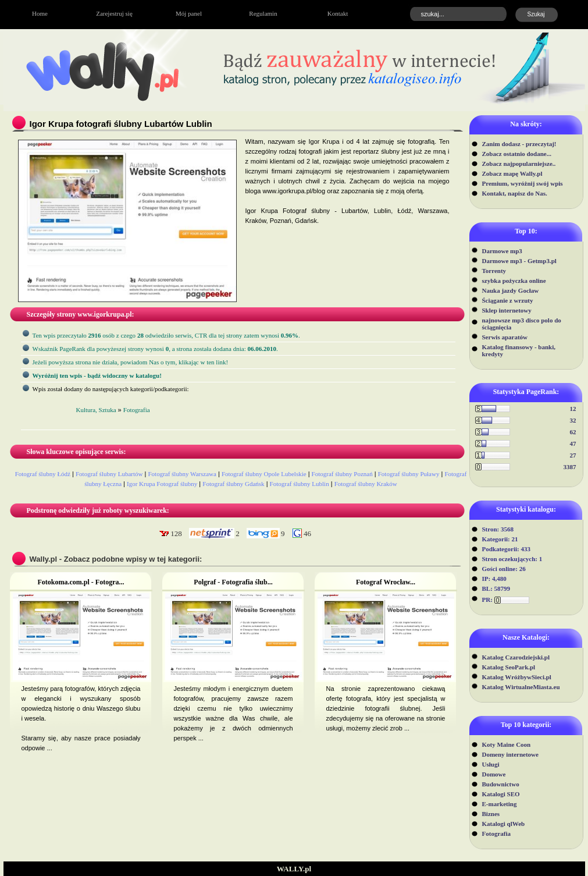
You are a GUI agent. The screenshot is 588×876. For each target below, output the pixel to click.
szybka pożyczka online (514, 281)
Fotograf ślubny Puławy (409, 474)
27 (573, 455)
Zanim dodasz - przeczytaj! (519, 144)
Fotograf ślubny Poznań (342, 474)
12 (573, 409)
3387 (570, 467)
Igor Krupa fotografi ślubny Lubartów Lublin (121, 124)
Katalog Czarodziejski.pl (516, 657)
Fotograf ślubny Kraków (366, 484)
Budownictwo (501, 784)
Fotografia (496, 834)
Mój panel (189, 13)
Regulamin (263, 13)
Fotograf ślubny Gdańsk (233, 484)
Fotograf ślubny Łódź (43, 474)
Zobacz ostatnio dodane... (517, 154)
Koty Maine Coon (507, 744)
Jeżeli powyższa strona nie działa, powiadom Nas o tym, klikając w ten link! (131, 362)
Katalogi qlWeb (504, 824)
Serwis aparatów (505, 337)
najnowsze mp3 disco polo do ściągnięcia (522, 324)
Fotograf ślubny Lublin (300, 484)
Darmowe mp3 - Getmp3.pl (519, 261)
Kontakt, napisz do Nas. (515, 193)
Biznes (491, 814)
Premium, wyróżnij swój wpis (523, 183)
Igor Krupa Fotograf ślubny (162, 484)
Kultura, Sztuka (96, 410)
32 (573, 420)
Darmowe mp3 (502, 251)
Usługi (491, 764)
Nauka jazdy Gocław (511, 290)
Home (40, 13)
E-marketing (500, 804)
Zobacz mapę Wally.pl (512, 173)
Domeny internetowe (510, 754)
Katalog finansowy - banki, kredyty (519, 350)
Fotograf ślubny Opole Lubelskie (264, 474)
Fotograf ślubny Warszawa (182, 474)
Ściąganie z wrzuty (508, 300)
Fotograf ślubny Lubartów (109, 474)
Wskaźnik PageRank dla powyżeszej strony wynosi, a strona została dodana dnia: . (155, 349)
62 (573, 432)
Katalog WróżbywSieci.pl (517, 677)
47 (573, 444)
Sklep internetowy (507, 310)
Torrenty (494, 271)
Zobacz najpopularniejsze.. (519, 164)
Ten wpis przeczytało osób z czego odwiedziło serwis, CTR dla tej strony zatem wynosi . (166, 335)
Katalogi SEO (501, 794)
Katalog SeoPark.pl (509, 667)
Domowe (494, 774)
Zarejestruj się (114, 13)
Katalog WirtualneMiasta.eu (521, 687)
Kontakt (338, 13)
